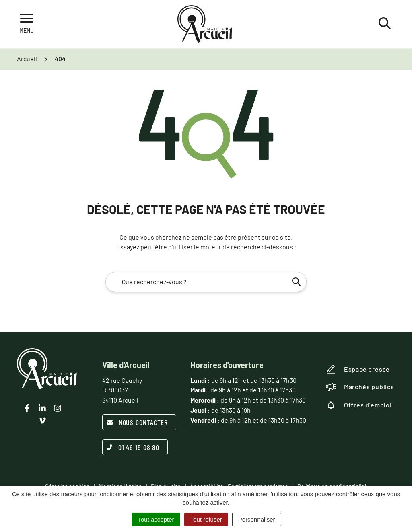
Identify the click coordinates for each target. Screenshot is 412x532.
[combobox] (206, 282)
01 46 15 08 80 (133, 447)
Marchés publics (360, 387)
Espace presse (358, 369)
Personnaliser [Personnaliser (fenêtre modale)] (257, 519)
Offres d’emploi (359, 405)
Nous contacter (137, 422)
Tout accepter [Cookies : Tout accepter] (156, 519)
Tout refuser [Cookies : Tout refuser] (206, 519)
